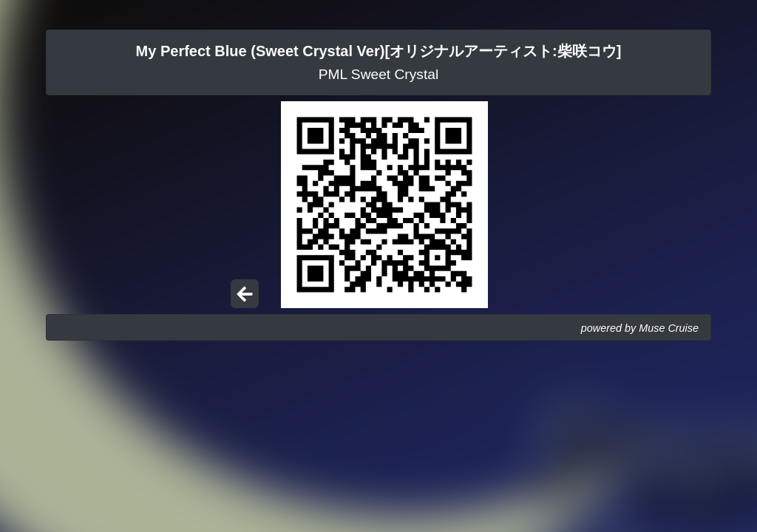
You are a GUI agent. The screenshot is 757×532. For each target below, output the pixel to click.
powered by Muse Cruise (640, 328)
